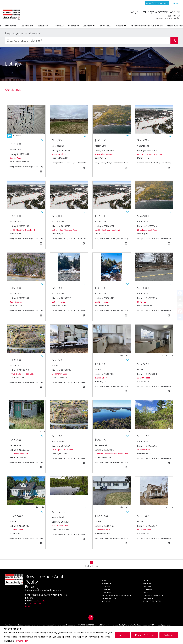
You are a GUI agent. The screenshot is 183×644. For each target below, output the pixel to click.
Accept (123, 635)
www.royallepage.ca (110, 598)
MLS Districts (96, 26)
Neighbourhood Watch (153, 595)
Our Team (147, 586)
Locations (147, 589)
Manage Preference (145, 635)
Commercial (107, 592)
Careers (146, 592)
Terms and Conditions (152, 601)
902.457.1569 (39, 601)
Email (28, 606)
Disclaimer (106, 601)
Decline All (169, 635)
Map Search (80, 26)
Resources (111, 26)
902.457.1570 (36, 603)
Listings (66, 26)
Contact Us (106, 589)
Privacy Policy (21, 641)
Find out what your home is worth (116, 595)
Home (56, 26)
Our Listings (13, 90)
